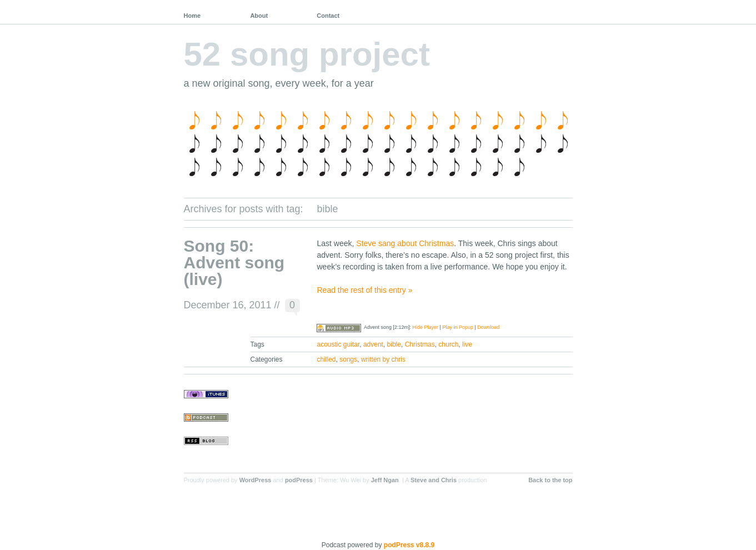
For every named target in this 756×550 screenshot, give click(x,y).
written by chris (383, 359)
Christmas (420, 344)
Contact (328, 16)
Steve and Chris (434, 480)
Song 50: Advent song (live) (234, 262)
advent (373, 344)
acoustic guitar (339, 344)
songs (348, 359)
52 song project (307, 54)
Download (488, 327)
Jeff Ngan (385, 480)
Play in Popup (458, 327)
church (448, 344)
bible (394, 344)
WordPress (256, 480)
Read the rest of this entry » (364, 290)
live (467, 344)
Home (192, 16)
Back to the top (550, 480)
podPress (299, 480)
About (259, 16)
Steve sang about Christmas (405, 243)
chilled (327, 359)
